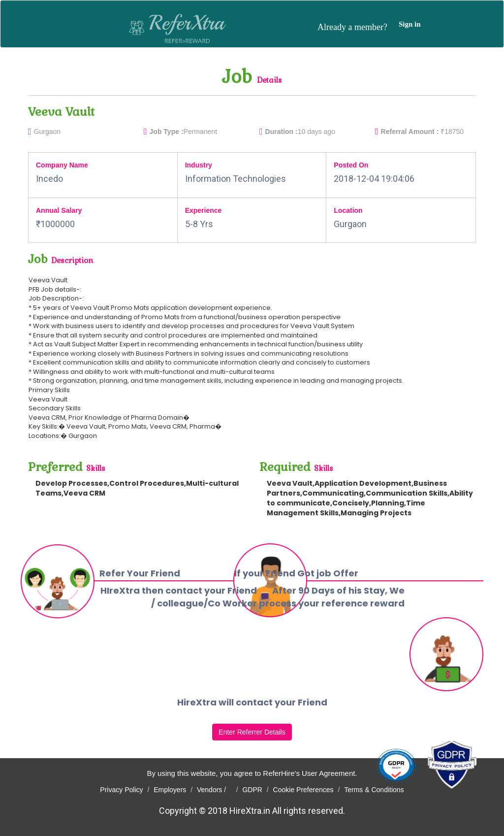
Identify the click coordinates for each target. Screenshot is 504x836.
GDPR (252, 790)
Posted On (351, 165)
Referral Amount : (410, 132)
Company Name (62, 165)
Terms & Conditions (374, 790)
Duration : (282, 132)
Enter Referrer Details (252, 732)
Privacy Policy (121, 790)
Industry (199, 165)
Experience (204, 210)
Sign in (410, 24)
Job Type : (167, 132)
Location (348, 210)
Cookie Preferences (303, 790)
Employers (170, 790)
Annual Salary (59, 210)
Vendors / (214, 790)
